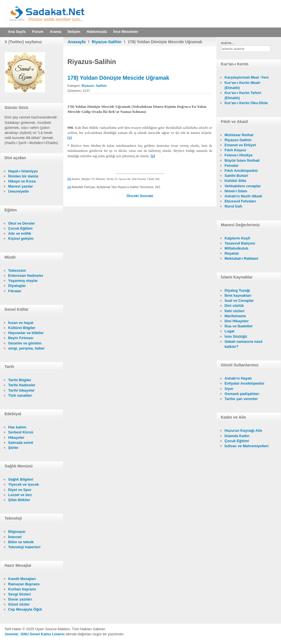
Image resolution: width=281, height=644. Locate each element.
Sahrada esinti (21, 443)
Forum (38, 32)
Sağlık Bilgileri (21, 479)
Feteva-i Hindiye (239, 155)
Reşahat (232, 253)
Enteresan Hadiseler (26, 276)
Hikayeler (16, 438)
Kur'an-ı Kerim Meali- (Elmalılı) (243, 85)
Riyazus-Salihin (107, 42)
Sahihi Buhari (236, 176)
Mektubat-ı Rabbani (241, 258)
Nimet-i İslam (236, 191)
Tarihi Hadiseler (22, 385)
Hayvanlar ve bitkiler (26, 333)
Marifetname (235, 316)
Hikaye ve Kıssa (22, 181)
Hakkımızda (97, 32)
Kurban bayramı (22, 589)
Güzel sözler (19, 604)
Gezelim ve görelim (25, 343)
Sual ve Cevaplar (239, 301)
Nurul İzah (233, 206)
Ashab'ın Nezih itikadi (243, 196)
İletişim (74, 32)
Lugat (229, 331)
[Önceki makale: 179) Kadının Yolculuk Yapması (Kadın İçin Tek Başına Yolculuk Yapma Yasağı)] (133, 196)
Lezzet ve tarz (20, 495)
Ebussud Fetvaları (240, 201)
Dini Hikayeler (237, 321)
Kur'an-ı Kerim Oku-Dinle (246, 103)
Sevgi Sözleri (20, 594)
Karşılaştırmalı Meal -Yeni (247, 77)
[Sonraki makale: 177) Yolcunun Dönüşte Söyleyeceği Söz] (146, 196)
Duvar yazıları (20, 599)
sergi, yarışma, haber (26, 348)
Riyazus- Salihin (94, 85)
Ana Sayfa (17, 32)
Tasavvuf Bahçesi (240, 243)
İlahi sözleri (234, 311)
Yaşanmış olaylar (23, 281)
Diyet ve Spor (20, 490)
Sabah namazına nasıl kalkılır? (243, 344)
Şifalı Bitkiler (19, 500)
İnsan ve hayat (21, 323)
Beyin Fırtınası (21, 338)
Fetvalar (232, 165)
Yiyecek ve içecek (23, 484)
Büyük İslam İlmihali (242, 160)
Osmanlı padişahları (242, 394)
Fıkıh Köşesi (235, 150)
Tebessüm (17, 270)
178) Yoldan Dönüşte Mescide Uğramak (118, 78)
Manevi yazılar (21, 186)
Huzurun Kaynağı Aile (243, 431)
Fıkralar (15, 291)
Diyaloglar (17, 286)
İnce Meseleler (126, 32)
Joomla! (12, 634)
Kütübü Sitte (235, 181)
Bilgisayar (17, 532)
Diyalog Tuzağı (237, 290)
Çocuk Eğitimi (20, 228)
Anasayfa (77, 42)
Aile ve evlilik (20, 233)
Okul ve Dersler (21, 223)
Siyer (229, 389)
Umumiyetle (19, 191)
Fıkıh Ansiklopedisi (241, 171)
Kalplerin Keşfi (237, 238)
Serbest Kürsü (21, 432)
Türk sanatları (20, 395)
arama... (228, 43)
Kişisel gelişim (21, 238)
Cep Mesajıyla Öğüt (25, 609)
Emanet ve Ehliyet (240, 145)
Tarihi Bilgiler (20, 380)
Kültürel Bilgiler (22, 328)
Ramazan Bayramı (24, 584)
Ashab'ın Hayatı (238, 378)
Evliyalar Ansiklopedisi (244, 383)
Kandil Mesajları (22, 579)
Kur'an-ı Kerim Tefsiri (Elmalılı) (243, 95)
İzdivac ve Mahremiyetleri (247, 446)
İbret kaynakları (238, 295)
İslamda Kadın (237, 436)
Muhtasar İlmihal (239, 135)
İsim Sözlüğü (236, 336)
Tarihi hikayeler (21, 390)
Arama (55, 32)
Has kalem (17, 427)
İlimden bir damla (23, 176)
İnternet (15, 537)
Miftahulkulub (236, 248)
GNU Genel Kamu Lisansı (43, 634)
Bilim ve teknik (21, 542)
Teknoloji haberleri (24, 547)
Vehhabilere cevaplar (243, 186)
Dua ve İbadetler (239, 326)
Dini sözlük (234, 306)
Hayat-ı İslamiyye (23, 171)
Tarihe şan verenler (241, 399)
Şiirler (13, 448)
